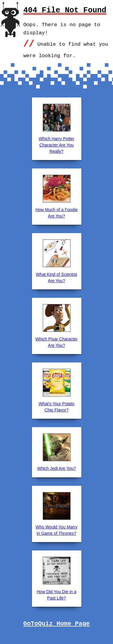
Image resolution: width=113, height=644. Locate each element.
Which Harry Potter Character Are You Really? (56, 145)
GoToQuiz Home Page (56, 624)
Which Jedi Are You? (56, 468)
